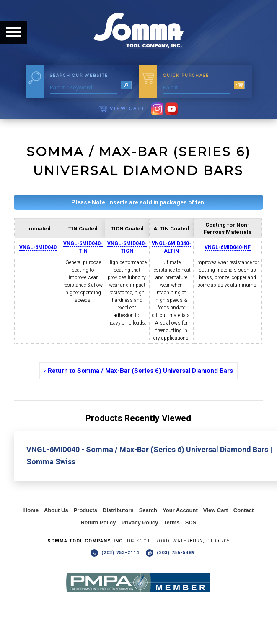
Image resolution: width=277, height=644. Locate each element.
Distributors (118, 510)
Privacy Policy (140, 522)
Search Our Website (79, 75)
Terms (172, 522)
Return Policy (98, 522)
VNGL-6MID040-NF (228, 247)
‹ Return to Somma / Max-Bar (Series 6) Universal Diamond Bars (138, 371)
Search (148, 510)
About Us (56, 510)
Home (31, 510)
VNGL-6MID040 (38, 247)
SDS (191, 522)
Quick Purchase (186, 75)
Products (85, 510)
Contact (243, 510)
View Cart (122, 109)
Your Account (180, 510)
